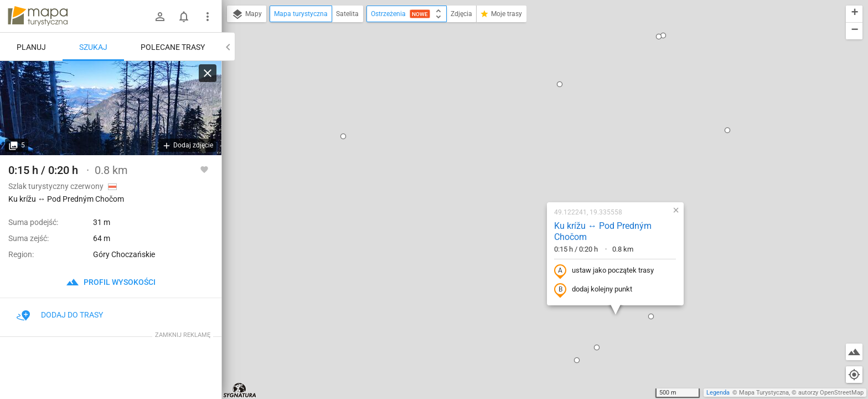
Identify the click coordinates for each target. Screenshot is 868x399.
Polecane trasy (173, 47)
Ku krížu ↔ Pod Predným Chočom (532, 112)
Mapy (247, 14)
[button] (404, 360)
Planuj (31, 47)
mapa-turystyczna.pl (38, 16)
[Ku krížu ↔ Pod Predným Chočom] (111, 108)
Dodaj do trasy (60, 315)
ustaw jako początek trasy (533, 151)
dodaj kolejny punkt (522, 170)
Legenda (718, 393)
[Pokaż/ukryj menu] (208, 17)
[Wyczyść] (208, 73)
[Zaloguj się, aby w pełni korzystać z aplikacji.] (204, 169)
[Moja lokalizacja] (854, 375)
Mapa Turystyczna (764, 393)
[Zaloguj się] (160, 17)
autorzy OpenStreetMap (831, 393)
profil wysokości (111, 282)
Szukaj (93, 47)
